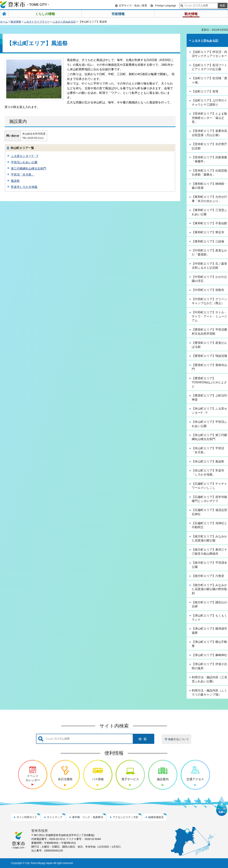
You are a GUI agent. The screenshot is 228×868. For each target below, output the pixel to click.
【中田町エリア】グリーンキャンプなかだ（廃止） (209, 301)
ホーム (4, 22)
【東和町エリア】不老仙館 (209, 223)
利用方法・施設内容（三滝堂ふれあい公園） (209, 679)
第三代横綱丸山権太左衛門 (28, 169)
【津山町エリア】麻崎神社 (209, 655)
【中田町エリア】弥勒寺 (208, 290)
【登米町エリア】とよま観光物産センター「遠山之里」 (209, 118)
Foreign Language (165, 6)
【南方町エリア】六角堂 (208, 576)
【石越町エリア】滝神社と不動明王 (209, 525)
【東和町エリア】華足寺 (208, 232)
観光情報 (16, 22)
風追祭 (15, 181)
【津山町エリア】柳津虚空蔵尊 (209, 631)
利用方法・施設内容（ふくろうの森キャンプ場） (209, 693)
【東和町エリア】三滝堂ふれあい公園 (209, 212)
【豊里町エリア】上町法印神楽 (209, 398)
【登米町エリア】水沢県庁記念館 (209, 146)
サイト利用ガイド (27, 817)
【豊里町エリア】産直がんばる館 (209, 345)
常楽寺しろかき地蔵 (24, 187)
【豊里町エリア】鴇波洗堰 (209, 356)
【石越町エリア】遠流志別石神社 (209, 512)
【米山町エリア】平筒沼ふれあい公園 (209, 424)
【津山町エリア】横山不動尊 (209, 644)
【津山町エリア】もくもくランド (209, 618)
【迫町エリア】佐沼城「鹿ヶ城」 (209, 80)
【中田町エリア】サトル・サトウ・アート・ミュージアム (209, 316)
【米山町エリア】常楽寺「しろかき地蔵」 (208, 472)
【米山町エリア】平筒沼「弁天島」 (208, 450)
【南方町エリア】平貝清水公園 (209, 565)
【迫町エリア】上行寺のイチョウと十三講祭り (209, 102)
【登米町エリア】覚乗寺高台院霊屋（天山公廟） (209, 133)
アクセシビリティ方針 (126, 817)
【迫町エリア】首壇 (205, 91)
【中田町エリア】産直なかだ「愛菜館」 (209, 252)
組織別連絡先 (156, 817)
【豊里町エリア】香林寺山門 (209, 367)
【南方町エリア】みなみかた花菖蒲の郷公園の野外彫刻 (209, 589)
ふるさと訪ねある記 (64, 22)
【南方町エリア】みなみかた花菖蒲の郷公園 (209, 538)
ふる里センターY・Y (25, 156)
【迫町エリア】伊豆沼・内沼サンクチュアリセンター (209, 54)
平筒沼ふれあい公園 (24, 162)
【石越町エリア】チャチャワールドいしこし (209, 486)
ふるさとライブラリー (37, 22)
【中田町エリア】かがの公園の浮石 (209, 279)
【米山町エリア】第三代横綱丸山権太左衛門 (209, 437)
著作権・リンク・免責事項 (88, 817)
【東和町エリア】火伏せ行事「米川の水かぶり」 (209, 199)
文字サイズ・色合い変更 (133, 6)
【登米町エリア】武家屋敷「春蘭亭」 (209, 159)
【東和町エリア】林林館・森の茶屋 (209, 186)
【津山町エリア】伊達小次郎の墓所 (209, 666)
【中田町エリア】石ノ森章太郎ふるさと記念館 (209, 266)
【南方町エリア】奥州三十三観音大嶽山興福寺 (209, 552)
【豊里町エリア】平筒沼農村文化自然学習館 (209, 332)
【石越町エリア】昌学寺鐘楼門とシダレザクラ (209, 499)
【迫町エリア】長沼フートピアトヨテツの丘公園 (209, 67)
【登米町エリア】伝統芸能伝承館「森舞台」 (209, 173)
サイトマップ (55, 817)
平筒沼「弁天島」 (23, 175)
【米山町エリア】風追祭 (208, 461)
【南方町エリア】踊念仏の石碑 (209, 604)
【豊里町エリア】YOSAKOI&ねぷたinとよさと (209, 382)
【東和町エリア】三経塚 (208, 241)
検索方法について (179, 739)
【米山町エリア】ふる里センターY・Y (209, 411)
